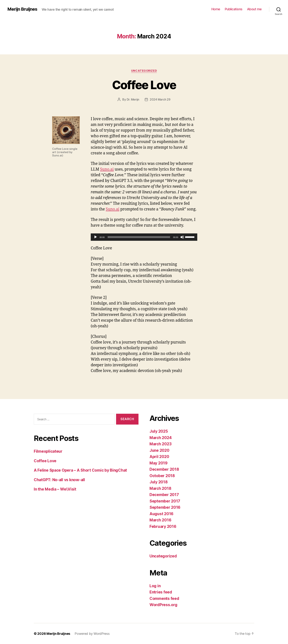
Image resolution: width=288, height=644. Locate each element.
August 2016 (161, 514)
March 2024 (161, 438)
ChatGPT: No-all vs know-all (59, 480)
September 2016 (165, 507)
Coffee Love (144, 85)
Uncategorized (144, 71)
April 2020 (159, 457)
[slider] (139, 237)
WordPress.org (163, 605)
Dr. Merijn (133, 99)
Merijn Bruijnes (22, 9)
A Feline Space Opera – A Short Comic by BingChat (80, 470)
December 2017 (164, 495)
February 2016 (163, 526)
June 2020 (159, 450)
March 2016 (160, 520)
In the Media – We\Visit (55, 489)
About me (254, 9)
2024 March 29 (160, 99)
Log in (155, 586)
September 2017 (165, 501)
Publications (234, 9)
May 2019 (159, 463)
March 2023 (160, 444)
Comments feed (164, 599)
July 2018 (159, 482)
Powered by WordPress (92, 634)
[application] (144, 237)
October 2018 (162, 476)
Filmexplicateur (48, 451)
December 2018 (164, 469)
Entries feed (161, 592)
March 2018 (160, 488)
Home (216, 9)
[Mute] (182, 237)
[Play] (96, 237)
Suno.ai (107, 169)
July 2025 (159, 431)
